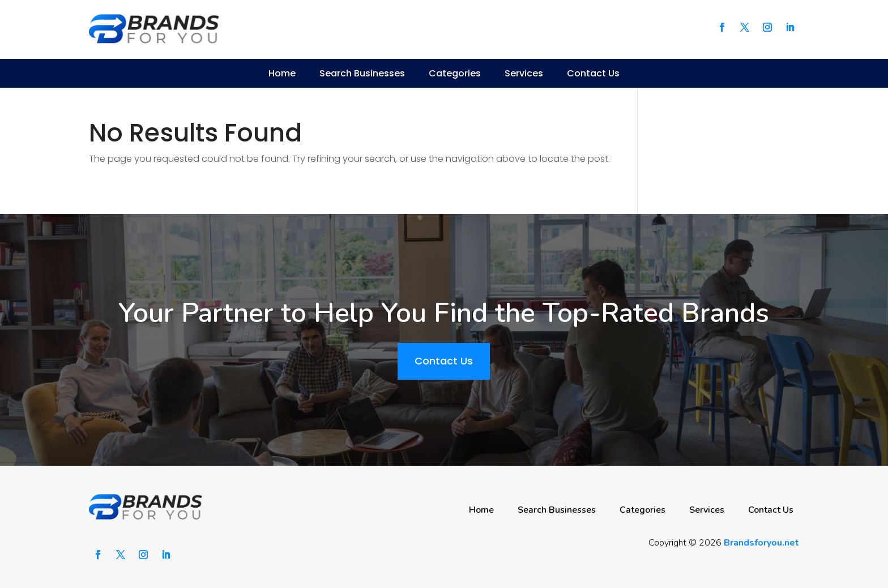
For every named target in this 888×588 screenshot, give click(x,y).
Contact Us (593, 73)
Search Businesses (362, 73)
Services (524, 73)
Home (282, 73)
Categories (455, 73)
